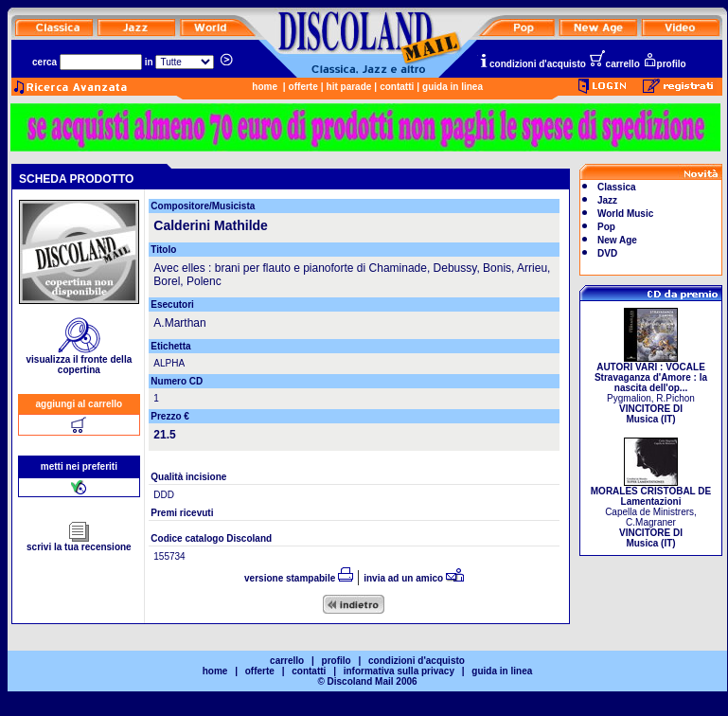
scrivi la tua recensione (79, 543)
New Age (617, 240)
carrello (614, 64)
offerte (303, 87)
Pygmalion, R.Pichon (651, 389)
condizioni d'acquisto (532, 64)
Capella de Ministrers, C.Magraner (651, 513)
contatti (397, 87)
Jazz (607, 200)
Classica (617, 187)
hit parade (349, 87)
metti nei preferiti (79, 466)
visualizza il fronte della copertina (80, 360)
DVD (607, 253)
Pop (606, 227)
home (265, 87)
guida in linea (453, 87)
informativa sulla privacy (399, 671)
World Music (625, 214)
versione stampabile (299, 578)
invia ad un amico (414, 578)
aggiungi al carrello (80, 404)
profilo (665, 64)
